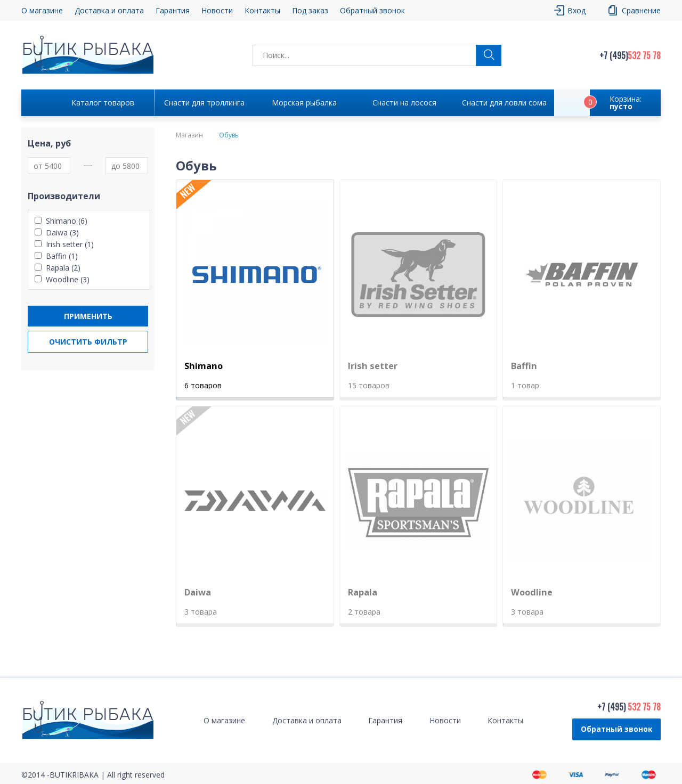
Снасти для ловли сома (504, 103)
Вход (577, 10)
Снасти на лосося (404, 103)
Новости (217, 10)
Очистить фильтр (88, 342)
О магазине (42, 10)
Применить (88, 316)
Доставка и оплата (109, 10)
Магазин (189, 135)
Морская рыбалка (304, 103)
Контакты (262, 10)
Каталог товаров (103, 103)
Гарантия (173, 10)
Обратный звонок (372, 10)
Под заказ (310, 10)
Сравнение (641, 10)
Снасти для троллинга (204, 103)
